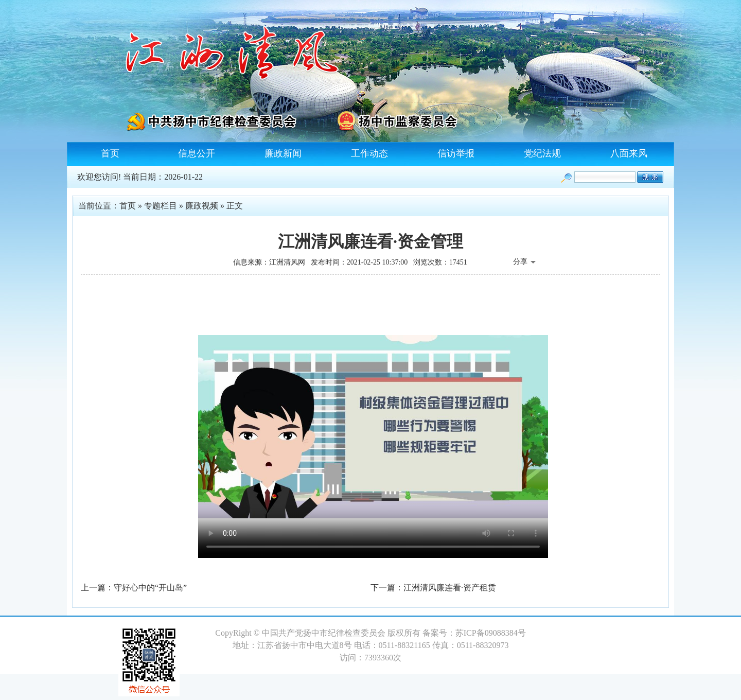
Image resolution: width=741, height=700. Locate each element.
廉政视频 (202, 206)
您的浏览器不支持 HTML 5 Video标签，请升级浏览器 (373, 427)
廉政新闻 (283, 153)
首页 (110, 153)
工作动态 (369, 153)
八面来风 (629, 153)
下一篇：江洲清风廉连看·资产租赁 (433, 588)
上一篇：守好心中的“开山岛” (134, 588)
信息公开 (197, 153)
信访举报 (456, 153)
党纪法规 (542, 153)
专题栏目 (161, 206)
